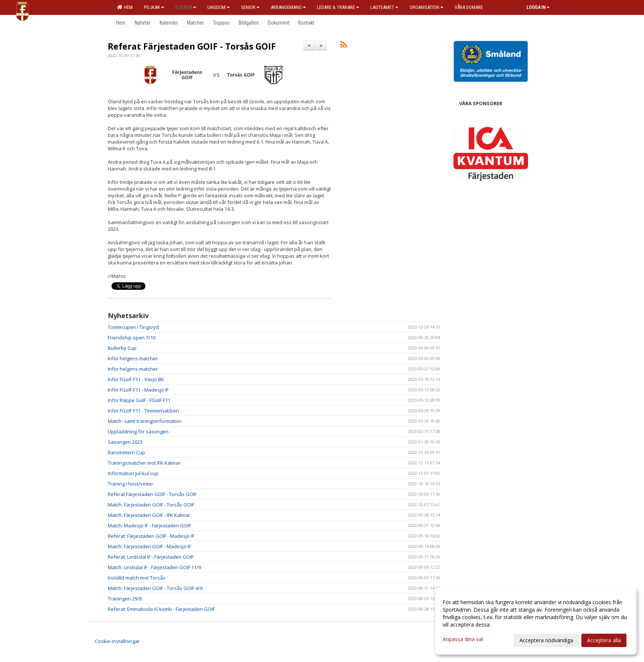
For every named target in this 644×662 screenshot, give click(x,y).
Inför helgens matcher (133, 358)
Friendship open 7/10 (132, 338)
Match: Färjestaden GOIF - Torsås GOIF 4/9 (155, 588)
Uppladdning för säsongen (138, 432)
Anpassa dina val (463, 639)
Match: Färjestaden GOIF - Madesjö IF (149, 546)
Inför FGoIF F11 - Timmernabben (143, 411)
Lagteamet (384, 7)
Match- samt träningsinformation (145, 421)
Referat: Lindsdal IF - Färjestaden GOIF (151, 557)
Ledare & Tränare (338, 7)
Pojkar (154, 7)
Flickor (186, 7)
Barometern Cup (126, 452)
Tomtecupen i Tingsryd (133, 327)
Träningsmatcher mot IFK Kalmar (144, 463)
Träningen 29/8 (125, 599)
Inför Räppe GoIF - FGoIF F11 (139, 400)
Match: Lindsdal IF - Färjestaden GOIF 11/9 (154, 567)
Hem (125, 7)
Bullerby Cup (122, 348)
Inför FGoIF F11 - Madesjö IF (138, 390)
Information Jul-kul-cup (133, 473)
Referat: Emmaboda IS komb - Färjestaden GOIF (161, 609)
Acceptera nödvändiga (546, 640)
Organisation (426, 7)
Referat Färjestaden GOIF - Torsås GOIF (192, 46)
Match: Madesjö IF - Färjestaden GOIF (149, 525)
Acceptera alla (604, 640)
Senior (250, 7)
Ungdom (219, 7)
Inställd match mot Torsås (137, 578)
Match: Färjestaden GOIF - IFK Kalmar (149, 515)
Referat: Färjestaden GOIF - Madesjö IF (151, 536)
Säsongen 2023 (125, 442)
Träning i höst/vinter (131, 484)
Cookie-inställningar (117, 641)
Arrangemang (288, 7)
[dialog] (536, 621)
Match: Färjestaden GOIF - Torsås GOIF (151, 505)
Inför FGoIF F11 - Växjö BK (136, 379)
